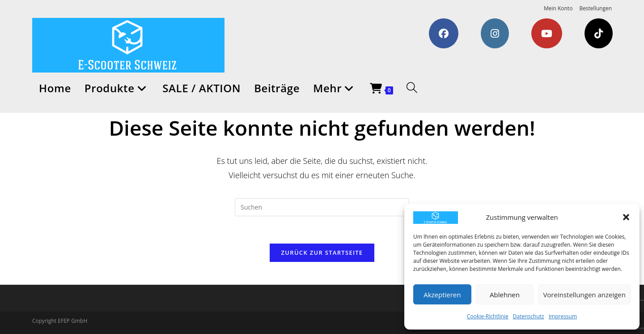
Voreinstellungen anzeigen (584, 295)
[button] (626, 217)
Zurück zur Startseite (322, 253)
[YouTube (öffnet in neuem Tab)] (547, 33)
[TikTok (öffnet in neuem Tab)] (599, 33)
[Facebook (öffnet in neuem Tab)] (444, 33)
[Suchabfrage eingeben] (322, 207)
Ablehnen (505, 295)
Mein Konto (558, 8)
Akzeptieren (442, 295)
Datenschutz (529, 316)
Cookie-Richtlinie (488, 316)
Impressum (563, 316)
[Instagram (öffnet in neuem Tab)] (495, 33)
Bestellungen (595, 8)
